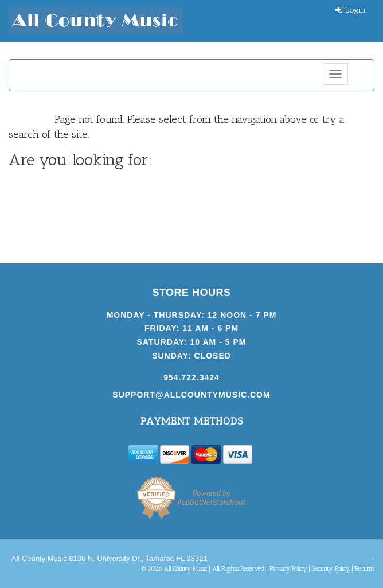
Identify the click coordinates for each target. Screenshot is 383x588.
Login (351, 10)
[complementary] (300, 525)
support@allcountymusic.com (191, 395)
